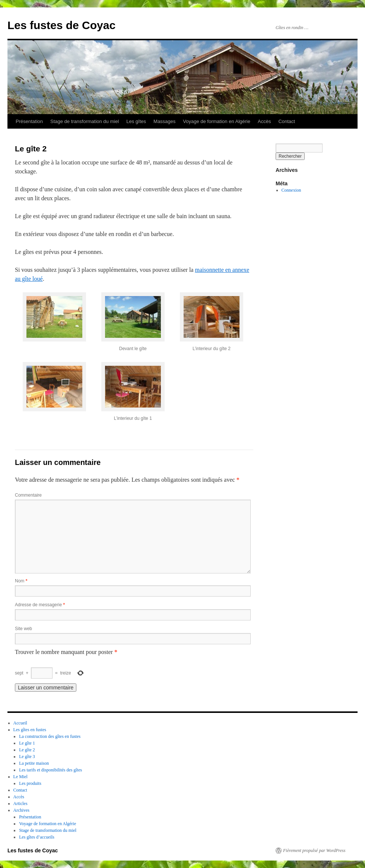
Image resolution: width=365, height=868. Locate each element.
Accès (264, 121)
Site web (23, 629)
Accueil (20, 723)
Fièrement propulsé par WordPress (314, 850)
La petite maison (34, 763)
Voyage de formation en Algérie (217, 121)
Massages (164, 121)
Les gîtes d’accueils (37, 837)
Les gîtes (136, 121)
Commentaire (28, 495)
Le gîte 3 (27, 757)
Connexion (291, 190)
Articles (20, 803)
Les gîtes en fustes (30, 730)
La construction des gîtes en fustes (50, 736)
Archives (21, 810)
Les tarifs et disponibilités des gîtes (50, 770)
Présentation (29, 121)
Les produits (30, 783)
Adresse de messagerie (40, 605)
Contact (287, 121)
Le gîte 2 (27, 750)
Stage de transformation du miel (85, 121)
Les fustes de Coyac (61, 25)
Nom (21, 581)
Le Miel (20, 777)
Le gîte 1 (27, 743)
